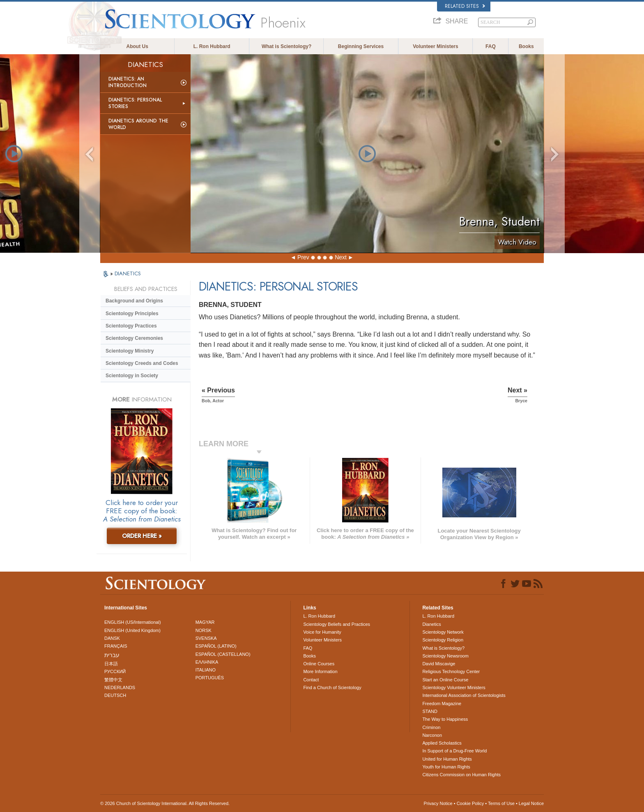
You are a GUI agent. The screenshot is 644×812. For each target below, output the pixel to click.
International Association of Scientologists (464, 695)
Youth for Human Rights (446, 767)
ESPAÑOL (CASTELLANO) (223, 654)
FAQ (491, 46)
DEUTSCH (115, 695)
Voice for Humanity (322, 632)
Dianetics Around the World (138, 124)
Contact (311, 680)
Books (526, 46)
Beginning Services (361, 46)
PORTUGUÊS (210, 678)
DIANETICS (128, 273)
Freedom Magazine (442, 704)
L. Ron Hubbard (212, 46)
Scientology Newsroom (445, 656)
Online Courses (319, 664)
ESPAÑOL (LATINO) (216, 646)
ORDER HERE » (142, 536)
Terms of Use (501, 803)
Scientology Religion (443, 640)
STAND (430, 711)
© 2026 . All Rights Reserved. (165, 803)
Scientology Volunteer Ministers (454, 687)
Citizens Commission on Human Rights (461, 775)
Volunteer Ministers (435, 46)
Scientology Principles (132, 314)
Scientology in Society (132, 376)
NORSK (204, 630)
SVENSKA (206, 638)
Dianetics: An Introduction (128, 82)
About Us (137, 46)
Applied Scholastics (442, 743)
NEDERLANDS (120, 687)
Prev (303, 257)
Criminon (431, 727)
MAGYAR (205, 622)
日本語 (111, 664)
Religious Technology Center (451, 671)
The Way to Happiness (445, 719)
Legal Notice (531, 803)
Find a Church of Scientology (332, 687)
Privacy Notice (438, 803)
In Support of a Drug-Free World (454, 751)
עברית (112, 655)
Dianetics (431, 624)
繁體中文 (113, 680)
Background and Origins (134, 301)
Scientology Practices (131, 326)
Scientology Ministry (130, 351)
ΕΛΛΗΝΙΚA (207, 662)
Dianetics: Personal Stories (135, 103)
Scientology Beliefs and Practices (337, 624)
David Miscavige (439, 664)
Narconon (432, 735)
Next (341, 257)
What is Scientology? (286, 46)
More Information (320, 671)
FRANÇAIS (116, 646)
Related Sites (465, 6)
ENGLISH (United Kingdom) (132, 630)
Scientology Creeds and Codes (142, 363)
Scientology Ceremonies (134, 338)
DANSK (112, 638)
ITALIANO (206, 670)
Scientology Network (443, 632)
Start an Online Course (445, 680)
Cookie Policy (470, 803)
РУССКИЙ (115, 671)
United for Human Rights (447, 759)
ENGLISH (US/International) (133, 622)
